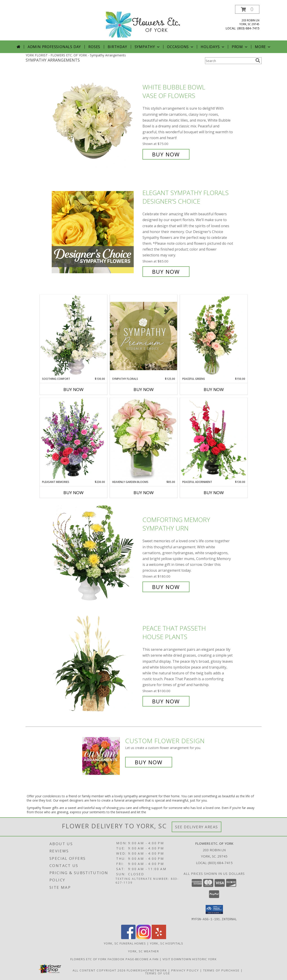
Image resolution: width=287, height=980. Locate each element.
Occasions (181, 47)
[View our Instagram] (144, 938)
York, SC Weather (143, 951)
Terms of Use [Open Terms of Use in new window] (158, 973)
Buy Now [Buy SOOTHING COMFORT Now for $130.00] (73, 389)
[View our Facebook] (128, 938)
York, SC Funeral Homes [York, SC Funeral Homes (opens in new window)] (125, 943)
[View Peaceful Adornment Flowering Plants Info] (214, 439)
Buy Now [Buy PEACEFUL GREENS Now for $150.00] (214, 389)
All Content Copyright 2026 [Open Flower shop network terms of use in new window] (99, 970)
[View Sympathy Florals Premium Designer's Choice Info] (144, 336)
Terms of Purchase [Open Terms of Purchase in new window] (221, 970)
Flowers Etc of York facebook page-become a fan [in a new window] (115, 959)
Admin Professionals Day (54, 47)
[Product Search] (229, 61)
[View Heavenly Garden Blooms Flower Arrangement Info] (144, 439)
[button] (247, 9)
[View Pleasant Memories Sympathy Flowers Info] (73, 439)
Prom (240, 47)
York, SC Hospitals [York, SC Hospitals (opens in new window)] (167, 943)
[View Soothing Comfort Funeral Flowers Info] (73, 336)
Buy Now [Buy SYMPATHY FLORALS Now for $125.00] (144, 389)
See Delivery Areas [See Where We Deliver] (197, 827)
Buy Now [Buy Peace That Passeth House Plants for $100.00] (166, 701)
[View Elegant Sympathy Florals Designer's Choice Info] (96, 232)
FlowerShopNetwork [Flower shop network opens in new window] (147, 970)
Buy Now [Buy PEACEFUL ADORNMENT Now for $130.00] (214, 493)
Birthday (117, 47)
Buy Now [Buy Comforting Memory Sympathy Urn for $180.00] (166, 587)
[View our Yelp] (159, 938)
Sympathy (148, 47)
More (263, 47)
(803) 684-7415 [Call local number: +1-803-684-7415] (248, 28)
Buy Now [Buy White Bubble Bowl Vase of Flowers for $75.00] (166, 154)
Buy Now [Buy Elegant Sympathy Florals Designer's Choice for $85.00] (166, 272)
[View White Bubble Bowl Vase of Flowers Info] (96, 121)
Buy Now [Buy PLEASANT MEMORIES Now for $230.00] (73, 493)
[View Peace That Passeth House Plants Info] (96, 665)
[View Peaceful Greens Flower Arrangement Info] (214, 336)
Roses (94, 47)
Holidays (213, 47)
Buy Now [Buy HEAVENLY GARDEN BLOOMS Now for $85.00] (144, 493)
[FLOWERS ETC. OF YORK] (143, 22)
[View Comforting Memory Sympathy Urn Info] (96, 553)
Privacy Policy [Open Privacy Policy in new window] (185, 970)
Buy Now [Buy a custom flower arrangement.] (149, 762)
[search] (258, 60)
